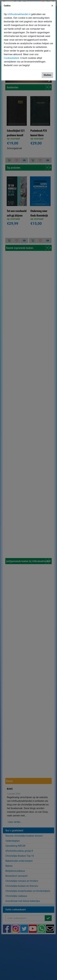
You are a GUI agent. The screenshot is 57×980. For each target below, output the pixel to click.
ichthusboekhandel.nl (19, 14)
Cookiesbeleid (11, 58)
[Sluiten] (52, 6)
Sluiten (47, 75)
